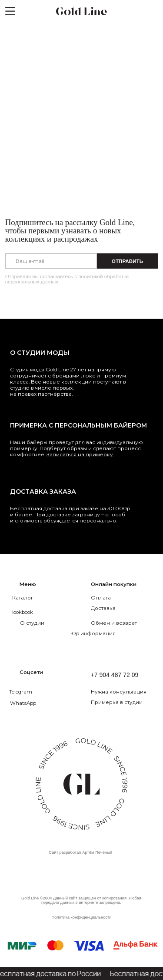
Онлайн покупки (114, 584)
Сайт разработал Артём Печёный (80, 852)
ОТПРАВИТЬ (127, 261)
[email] (51, 261)
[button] (126, 692)
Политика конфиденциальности (81, 917)
